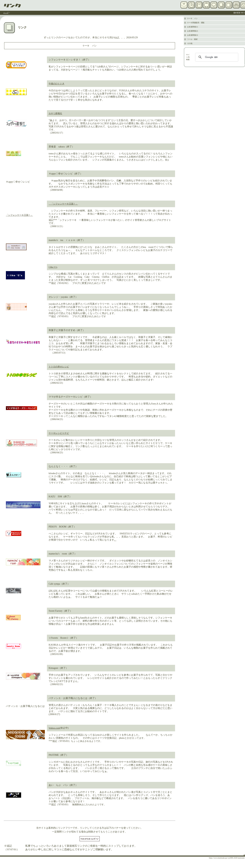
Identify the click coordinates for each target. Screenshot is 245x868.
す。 (80, 651)
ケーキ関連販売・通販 (196, 23)
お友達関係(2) (193, 31)
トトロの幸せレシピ (59, 367)
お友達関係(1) (193, 27)
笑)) (167, 160)
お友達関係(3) (193, 35)
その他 (190, 43)
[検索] (216, 57)
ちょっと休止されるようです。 (87, 741)
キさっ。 (165, 483)
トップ (6, 13)
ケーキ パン (90, 46)
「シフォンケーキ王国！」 (19, 215)
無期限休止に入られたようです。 (89, 805)
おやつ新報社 (55, 113)
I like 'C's (53, 267)
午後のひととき (57, 84)
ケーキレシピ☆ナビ (59, 433)
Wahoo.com (54, 728)
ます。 (142, 738)
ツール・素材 (192, 39)
